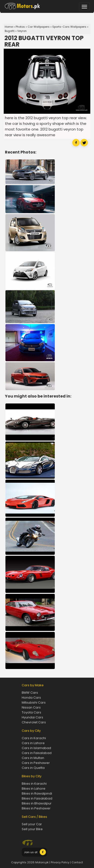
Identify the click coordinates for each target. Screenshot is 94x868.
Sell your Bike (32, 829)
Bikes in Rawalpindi (37, 793)
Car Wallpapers (39, 27)
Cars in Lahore (33, 743)
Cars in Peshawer (36, 763)
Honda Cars (31, 698)
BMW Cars (30, 693)
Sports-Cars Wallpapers (69, 27)
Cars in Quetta (33, 768)
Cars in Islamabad (36, 748)
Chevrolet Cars (34, 722)
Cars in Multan (33, 758)
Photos (20, 27)
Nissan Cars (31, 707)
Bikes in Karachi (34, 784)
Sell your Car (32, 824)
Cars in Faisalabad (37, 753)
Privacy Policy (60, 862)
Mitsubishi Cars (34, 702)
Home (9, 27)
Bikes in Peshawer (36, 808)
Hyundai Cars (32, 717)
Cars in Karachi (34, 738)
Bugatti (10, 31)
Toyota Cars (31, 712)
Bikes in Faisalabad (37, 798)
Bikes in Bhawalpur (37, 803)
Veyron (22, 31)
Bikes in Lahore (34, 789)
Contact (77, 862)
